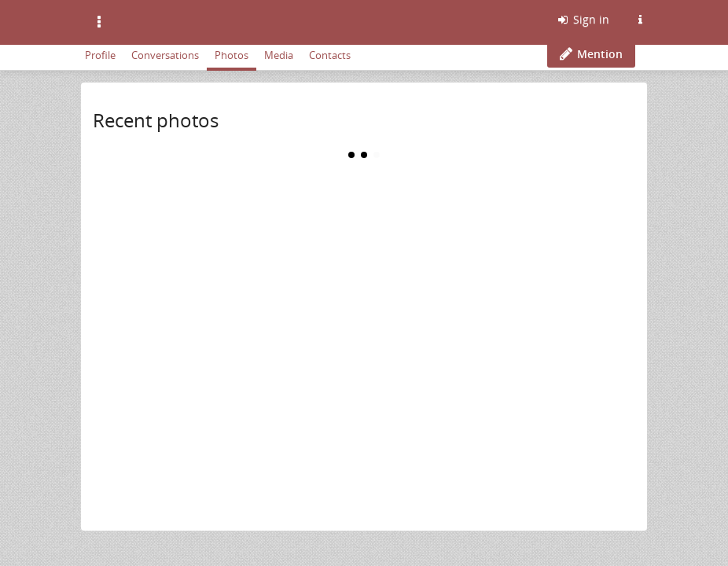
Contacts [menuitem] (330, 55)
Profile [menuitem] (100, 55)
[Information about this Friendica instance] (640, 20)
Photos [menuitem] (232, 55)
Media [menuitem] (279, 55)
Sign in (583, 19)
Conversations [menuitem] (165, 55)
